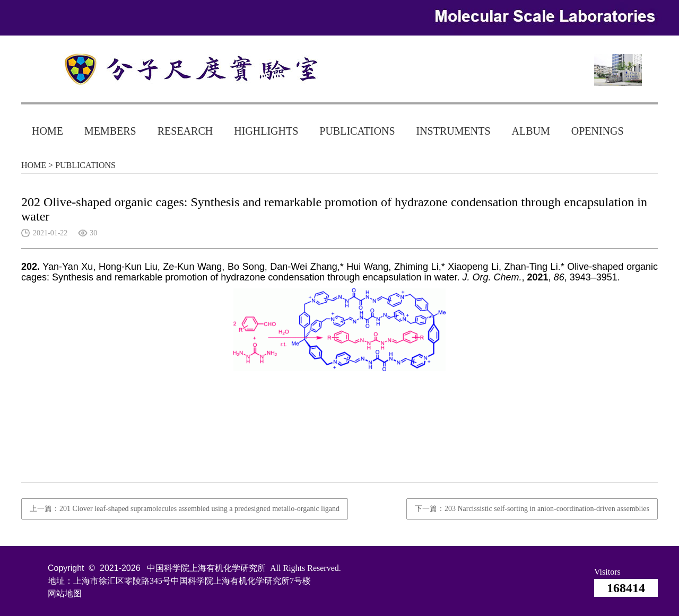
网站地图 (65, 593)
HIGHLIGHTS (266, 131)
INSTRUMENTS (454, 131)
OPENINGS (598, 131)
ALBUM (531, 131)
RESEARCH (185, 131)
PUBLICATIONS (357, 131)
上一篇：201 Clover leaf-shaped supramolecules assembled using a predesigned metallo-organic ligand (185, 509)
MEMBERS (110, 131)
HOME (47, 131)
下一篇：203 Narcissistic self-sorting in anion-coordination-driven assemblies (532, 509)
